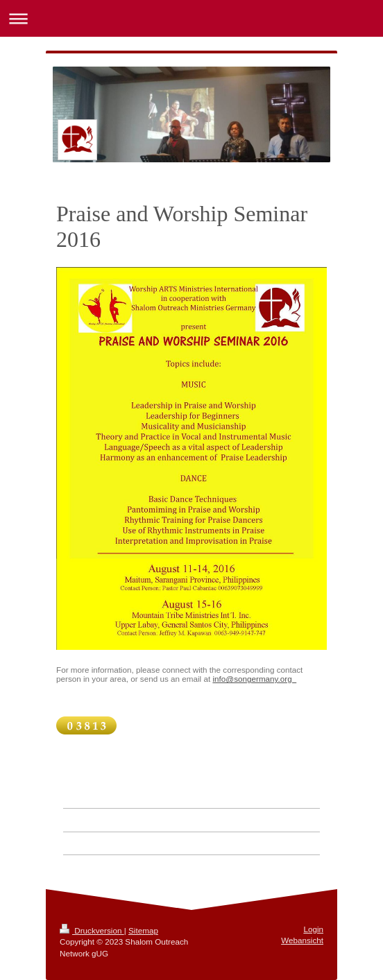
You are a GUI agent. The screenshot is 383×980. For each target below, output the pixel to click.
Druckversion (92, 930)
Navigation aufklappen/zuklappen (191, 18)
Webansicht (302, 940)
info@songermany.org (254, 679)
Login (313, 929)
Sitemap (143, 930)
